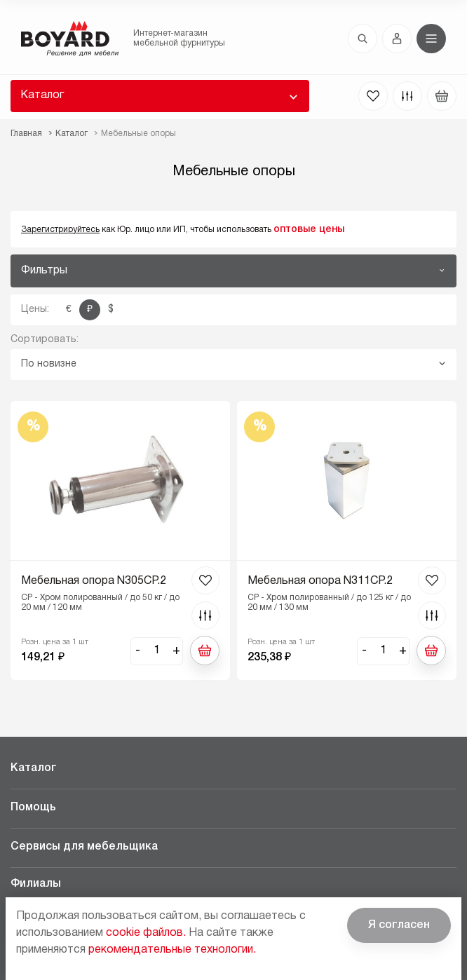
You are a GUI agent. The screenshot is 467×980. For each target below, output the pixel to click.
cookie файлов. (146, 933)
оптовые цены (309, 230)
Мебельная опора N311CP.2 (320, 581)
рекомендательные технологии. (172, 950)
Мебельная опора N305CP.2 (94, 581)
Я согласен (399, 925)
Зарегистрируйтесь (60, 230)
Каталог (42, 95)
